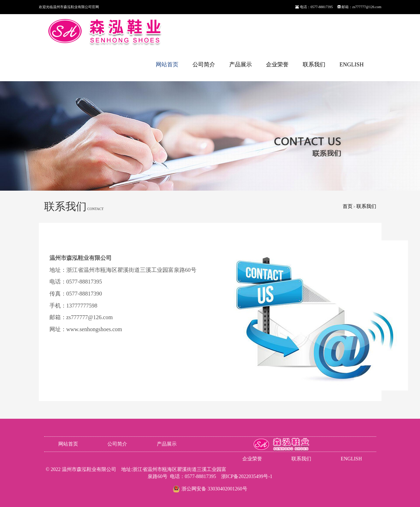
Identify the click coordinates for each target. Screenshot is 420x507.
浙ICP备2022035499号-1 (247, 476)
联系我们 (314, 64)
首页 (348, 206)
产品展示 (241, 64)
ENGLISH (351, 64)
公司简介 (204, 64)
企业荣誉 (277, 64)
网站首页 (167, 64)
